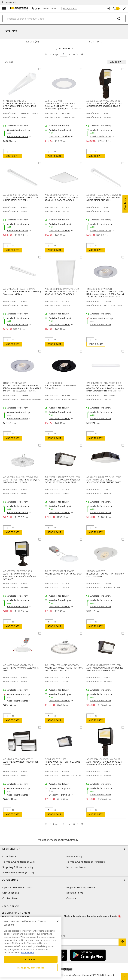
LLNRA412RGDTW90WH (15, 383)
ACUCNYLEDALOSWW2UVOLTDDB (104, 477)
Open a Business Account (17, 887)
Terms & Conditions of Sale (19, 862)
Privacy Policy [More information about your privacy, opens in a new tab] (27, 952)
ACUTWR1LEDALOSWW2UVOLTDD (104, 665)
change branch (70, 9)
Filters (32, 42)
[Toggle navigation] (4, 9)
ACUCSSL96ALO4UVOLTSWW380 (21, 195)
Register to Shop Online (81, 887)
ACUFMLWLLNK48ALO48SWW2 (19, 289)
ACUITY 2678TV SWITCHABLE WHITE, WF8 (21, 669)
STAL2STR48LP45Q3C (15, 101)
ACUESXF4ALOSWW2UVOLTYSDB (104, 759)
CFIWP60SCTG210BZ (56, 759)
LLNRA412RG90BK (54, 383)
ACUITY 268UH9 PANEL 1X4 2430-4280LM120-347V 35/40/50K (61, 293)
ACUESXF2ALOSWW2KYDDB (18, 571)
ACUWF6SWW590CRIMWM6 (60, 571)
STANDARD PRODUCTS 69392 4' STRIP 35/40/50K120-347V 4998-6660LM (20, 106)
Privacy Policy (74, 856)
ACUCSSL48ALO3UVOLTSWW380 (104, 195)
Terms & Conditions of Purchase (86, 862)
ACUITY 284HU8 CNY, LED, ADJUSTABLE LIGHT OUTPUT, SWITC (104, 481)
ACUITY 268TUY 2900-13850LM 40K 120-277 (21, 763)
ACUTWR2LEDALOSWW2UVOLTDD (62, 477)
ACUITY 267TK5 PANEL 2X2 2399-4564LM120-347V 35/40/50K (61, 199)
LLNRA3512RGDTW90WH (99, 289)
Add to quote (96, 344)
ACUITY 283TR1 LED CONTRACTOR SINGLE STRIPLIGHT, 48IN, (103, 199)
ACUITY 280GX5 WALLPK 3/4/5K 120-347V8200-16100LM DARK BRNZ (63, 481)
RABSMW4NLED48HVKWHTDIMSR (104, 383)
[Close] (58, 921)
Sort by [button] (94, 42)
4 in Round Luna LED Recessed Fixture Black (61, 387)
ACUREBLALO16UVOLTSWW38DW (62, 665)
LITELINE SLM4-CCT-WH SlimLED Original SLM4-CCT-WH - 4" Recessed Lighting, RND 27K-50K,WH (64, 106)
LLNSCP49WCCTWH (97, 571)
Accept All (31, 959)
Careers (71, 898)
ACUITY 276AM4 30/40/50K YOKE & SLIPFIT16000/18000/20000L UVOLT (104, 763)
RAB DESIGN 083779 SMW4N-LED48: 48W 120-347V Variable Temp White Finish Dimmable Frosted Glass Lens (105, 388)
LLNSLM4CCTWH (53, 101)
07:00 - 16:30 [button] (50, 9)
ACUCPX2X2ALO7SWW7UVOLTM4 (62, 195)
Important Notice (77, 867)
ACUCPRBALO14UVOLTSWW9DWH (21, 477)
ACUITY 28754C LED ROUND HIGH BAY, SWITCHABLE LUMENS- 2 (64, 669)
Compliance (9, 856)
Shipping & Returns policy (18, 867)
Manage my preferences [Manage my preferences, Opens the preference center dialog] (31, 968)
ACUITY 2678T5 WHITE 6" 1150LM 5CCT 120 (64, 575)
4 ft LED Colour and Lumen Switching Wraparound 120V (22, 293)
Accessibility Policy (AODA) (18, 872)
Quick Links (64, 880)
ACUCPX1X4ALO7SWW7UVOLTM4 (62, 289)
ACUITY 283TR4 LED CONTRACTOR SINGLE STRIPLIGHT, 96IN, (21, 199)
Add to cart (13, 156)
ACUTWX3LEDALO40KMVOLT (18, 759)
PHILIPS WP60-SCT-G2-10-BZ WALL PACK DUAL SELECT (62, 763)
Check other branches (18, 136)
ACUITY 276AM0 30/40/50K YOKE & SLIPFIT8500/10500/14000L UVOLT (104, 105)
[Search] (64, 19)
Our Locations (11, 893)
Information (64, 849)
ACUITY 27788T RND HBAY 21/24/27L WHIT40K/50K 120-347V (21, 481)
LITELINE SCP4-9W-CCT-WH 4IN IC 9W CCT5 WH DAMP (105, 575)
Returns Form (75, 893)
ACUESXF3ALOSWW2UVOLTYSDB (104, 101)
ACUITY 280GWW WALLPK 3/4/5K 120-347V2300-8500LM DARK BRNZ (105, 669)
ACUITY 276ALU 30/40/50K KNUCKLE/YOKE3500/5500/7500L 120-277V (20, 576)
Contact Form (10, 898)
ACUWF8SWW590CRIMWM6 (18, 665)
